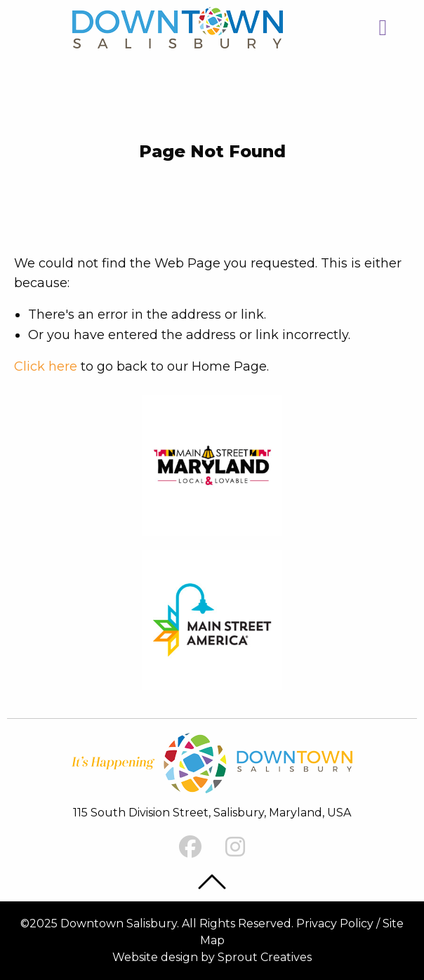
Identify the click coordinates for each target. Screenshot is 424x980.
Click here (46, 366)
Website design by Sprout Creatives (212, 957)
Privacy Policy (335, 923)
